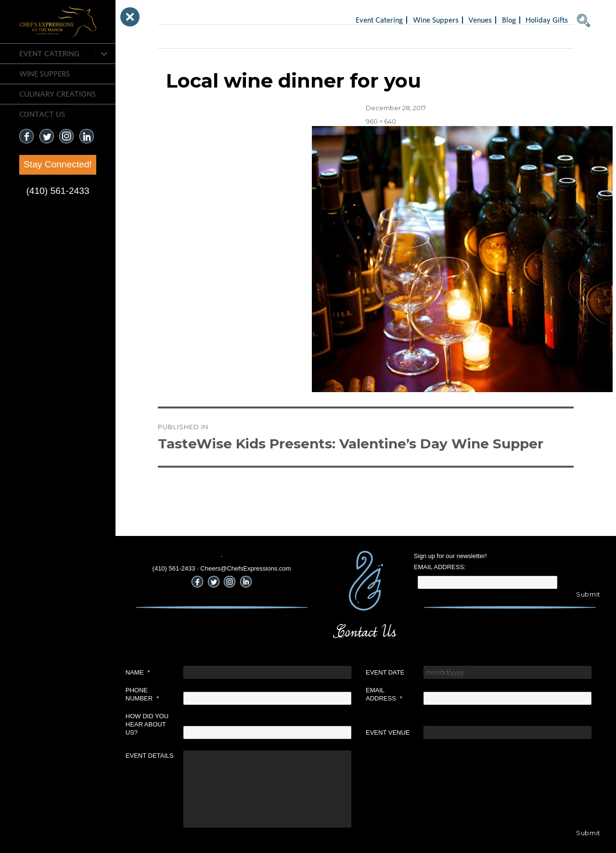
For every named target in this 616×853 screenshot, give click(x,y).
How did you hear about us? (147, 724)
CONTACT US (42, 114)
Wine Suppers (45, 74)
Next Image (176, 36)
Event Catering (49, 53)
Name (138, 672)
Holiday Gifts (547, 20)
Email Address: (440, 567)
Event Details (150, 756)
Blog (509, 20)
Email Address (384, 694)
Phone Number (142, 694)
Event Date (385, 672)
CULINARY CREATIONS (58, 94)
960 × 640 (381, 121)
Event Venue (388, 732)
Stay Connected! (58, 164)
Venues (480, 20)
